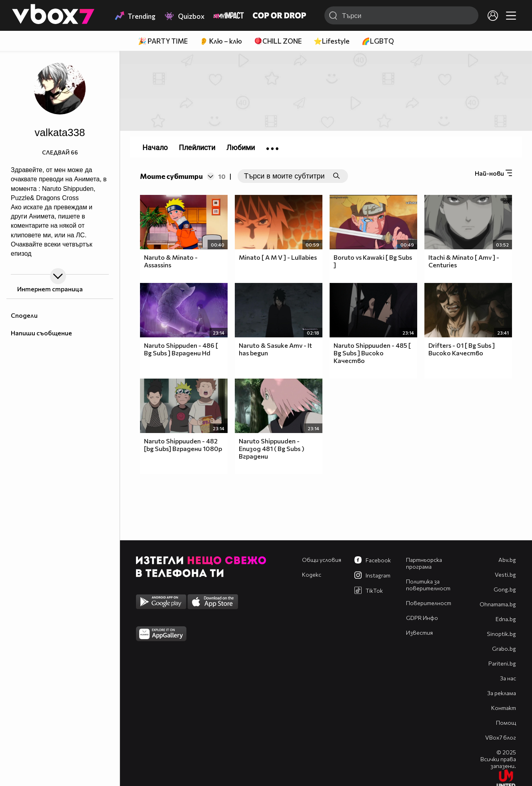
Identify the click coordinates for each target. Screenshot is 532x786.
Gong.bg (505, 589)
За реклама (502, 693)
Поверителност (429, 603)
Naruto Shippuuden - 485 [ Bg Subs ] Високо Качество (372, 353)
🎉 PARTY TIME (163, 41)
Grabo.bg (504, 649)
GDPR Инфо (422, 618)
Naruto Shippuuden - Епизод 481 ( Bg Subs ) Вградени (272, 448)
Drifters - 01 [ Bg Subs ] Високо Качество (462, 349)
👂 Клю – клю (221, 41)
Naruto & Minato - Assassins (171, 261)
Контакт (504, 708)
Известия (419, 633)
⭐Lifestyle (332, 41)
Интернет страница (49, 289)
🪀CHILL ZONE (278, 41)
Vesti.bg (505, 574)
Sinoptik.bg (501, 634)
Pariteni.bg (502, 663)
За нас (508, 678)
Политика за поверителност (428, 585)
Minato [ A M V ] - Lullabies (278, 257)
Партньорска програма (424, 563)
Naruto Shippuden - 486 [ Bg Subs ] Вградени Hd (181, 349)
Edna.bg (506, 619)
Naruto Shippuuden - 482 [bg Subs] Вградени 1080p (183, 445)
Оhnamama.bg (498, 604)
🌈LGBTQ (378, 41)
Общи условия (322, 560)
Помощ (506, 723)
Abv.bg (507, 560)
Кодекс (312, 574)
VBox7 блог (501, 737)
